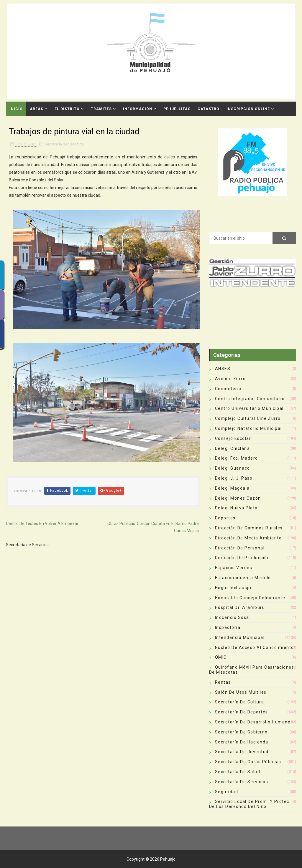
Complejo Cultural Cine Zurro (248, 418)
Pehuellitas (177, 109)
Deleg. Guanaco (233, 468)
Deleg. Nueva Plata (236, 508)
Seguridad (227, 792)
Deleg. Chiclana (233, 448)
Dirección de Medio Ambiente (248, 538)
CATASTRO (209, 109)
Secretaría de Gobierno (241, 732)
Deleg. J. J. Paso (234, 478)
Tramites (101, 109)
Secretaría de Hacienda (242, 742)
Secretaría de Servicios (64, 144)
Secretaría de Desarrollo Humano (253, 722)
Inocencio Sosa (232, 617)
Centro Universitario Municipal (249, 408)
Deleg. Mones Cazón (238, 498)
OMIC (221, 657)
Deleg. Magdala (232, 488)
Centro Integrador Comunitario (250, 399)
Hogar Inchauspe (234, 588)
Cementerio (228, 389)
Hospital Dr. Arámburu (240, 607)
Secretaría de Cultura (240, 702)
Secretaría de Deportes (242, 712)
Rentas (223, 682)
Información (138, 109)
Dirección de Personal (240, 548)
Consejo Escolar (233, 438)
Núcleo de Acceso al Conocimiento (255, 647)
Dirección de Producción (243, 558)
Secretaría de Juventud (242, 752)
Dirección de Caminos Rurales (249, 528)
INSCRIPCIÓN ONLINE (248, 109)
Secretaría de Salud (238, 772)
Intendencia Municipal (240, 637)
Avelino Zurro (230, 379)
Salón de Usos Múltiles (241, 692)
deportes (225, 518)
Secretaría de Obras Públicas (248, 762)
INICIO (16, 109)
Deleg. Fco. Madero (237, 458)
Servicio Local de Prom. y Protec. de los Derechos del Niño (250, 804)
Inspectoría (228, 627)
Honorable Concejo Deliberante (250, 598)
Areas (37, 109)
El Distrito (67, 109)
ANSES (223, 369)
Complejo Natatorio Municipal (248, 428)
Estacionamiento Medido (243, 578)
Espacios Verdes (234, 568)
